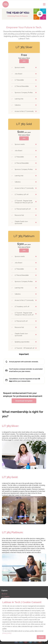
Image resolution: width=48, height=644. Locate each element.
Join (24, 61)
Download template (24, 401)
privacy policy (7, 633)
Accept (41, 637)
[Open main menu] (44, 4)
